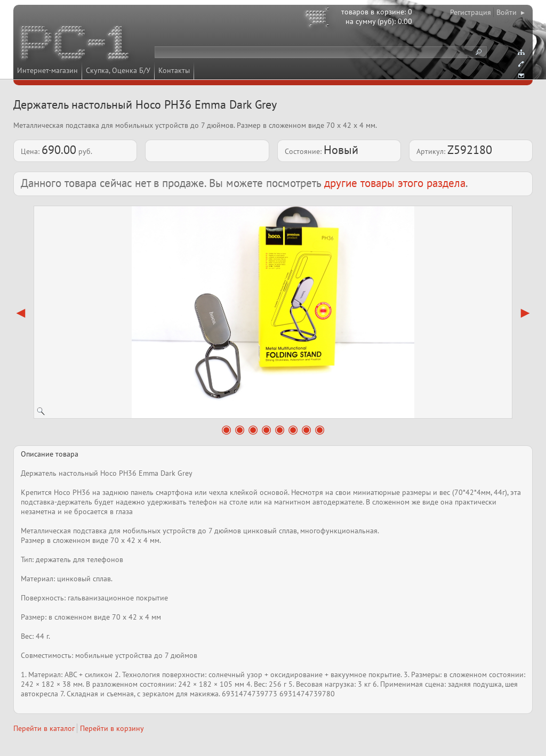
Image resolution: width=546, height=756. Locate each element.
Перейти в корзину (112, 728)
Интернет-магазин (47, 70)
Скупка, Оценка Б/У (118, 70)
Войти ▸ (511, 12)
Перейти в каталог (44, 728)
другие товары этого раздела (395, 183)
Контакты (174, 70)
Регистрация (471, 12)
